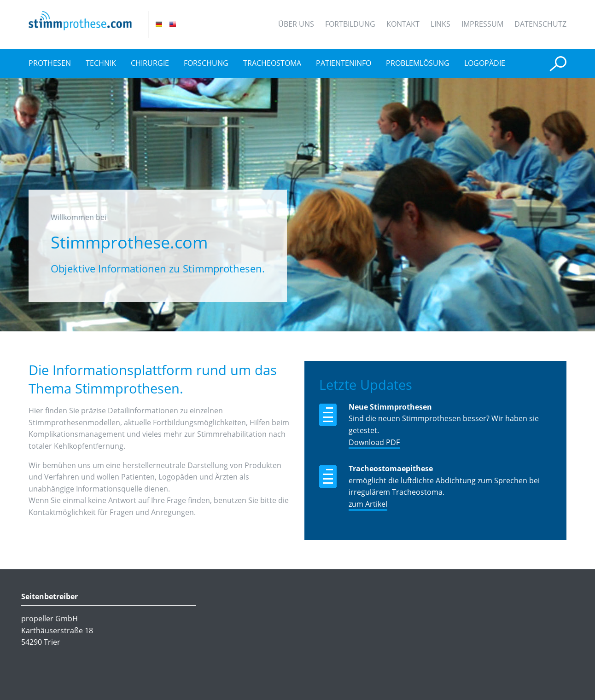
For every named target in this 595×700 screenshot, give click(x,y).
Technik (101, 63)
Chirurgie (150, 63)
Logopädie (485, 63)
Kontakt (403, 24)
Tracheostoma (272, 63)
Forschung (206, 63)
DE (159, 24)
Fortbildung (350, 24)
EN (173, 24)
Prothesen (50, 63)
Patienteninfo (344, 63)
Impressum (482, 24)
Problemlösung (418, 63)
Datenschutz (540, 24)
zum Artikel (368, 504)
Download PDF (374, 442)
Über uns (296, 24)
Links (440, 24)
